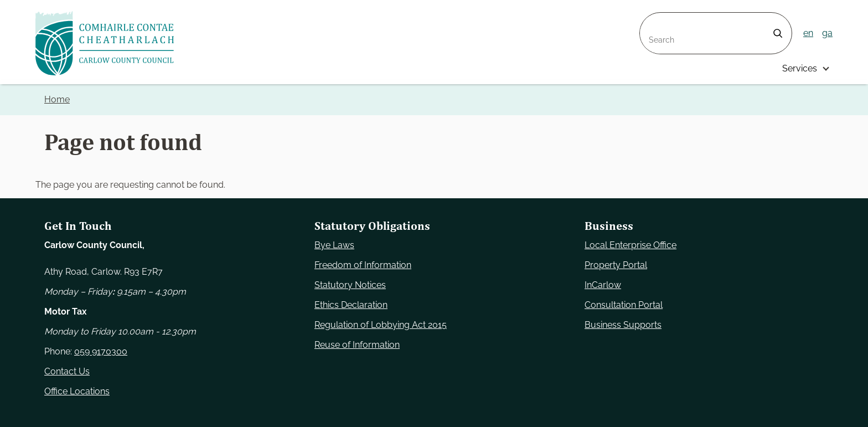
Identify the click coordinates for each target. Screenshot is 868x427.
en (808, 33)
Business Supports (623, 325)
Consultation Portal (624, 305)
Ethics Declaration (351, 305)
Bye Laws (334, 245)
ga (827, 33)
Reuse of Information (357, 345)
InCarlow (603, 285)
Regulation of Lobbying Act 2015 (381, 325)
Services (800, 68)
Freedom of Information (363, 265)
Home (57, 99)
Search (654, 19)
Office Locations (77, 391)
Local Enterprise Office (631, 245)
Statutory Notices (350, 285)
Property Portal (616, 265)
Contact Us (67, 371)
